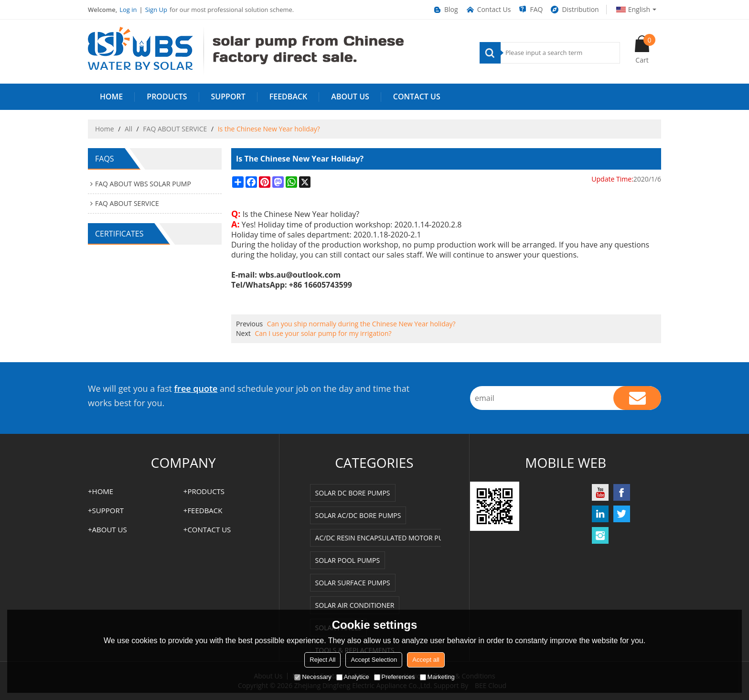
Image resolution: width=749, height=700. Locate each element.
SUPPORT (228, 97)
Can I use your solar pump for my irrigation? (323, 333)
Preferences (395, 677)
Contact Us (488, 10)
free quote (196, 388)
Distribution (574, 10)
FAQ (530, 10)
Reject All (322, 660)
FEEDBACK (289, 97)
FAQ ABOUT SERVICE (175, 129)
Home (105, 129)
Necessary (313, 677)
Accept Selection (374, 660)
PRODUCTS (167, 97)
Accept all (426, 660)
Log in (128, 10)
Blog (445, 10)
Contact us (417, 97)
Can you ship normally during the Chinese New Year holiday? (361, 324)
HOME (111, 97)
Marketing (437, 677)
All (128, 129)
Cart (645, 49)
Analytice (353, 677)
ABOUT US (350, 97)
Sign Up (156, 10)
